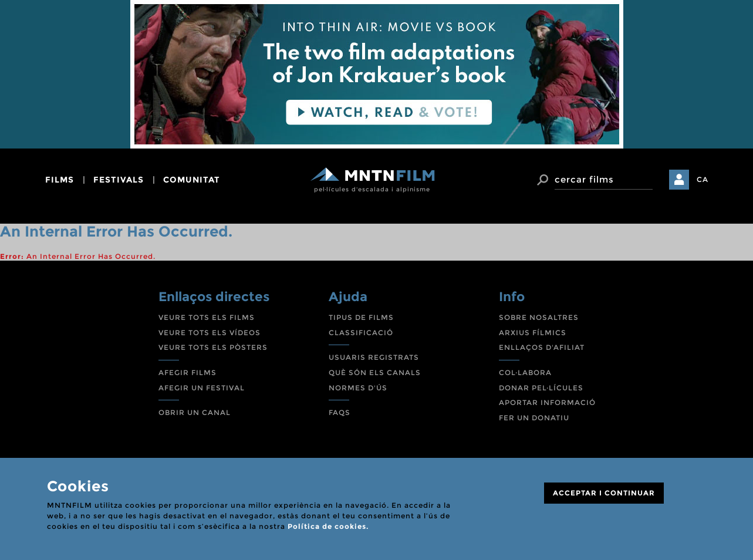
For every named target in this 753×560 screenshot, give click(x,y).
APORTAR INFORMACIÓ (547, 402)
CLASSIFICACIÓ (361, 333)
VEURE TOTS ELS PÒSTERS (213, 347)
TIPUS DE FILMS (361, 317)
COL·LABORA (525, 372)
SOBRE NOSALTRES (539, 317)
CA (703, 179)
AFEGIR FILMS (188, 372)
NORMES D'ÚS (358, 388)
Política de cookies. (328, 526)
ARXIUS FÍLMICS (533, 333)
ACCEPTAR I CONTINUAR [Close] (604, 493)
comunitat (192, 180)
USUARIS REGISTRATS (374, 357)
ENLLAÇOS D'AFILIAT (542, 347)
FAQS (340, 412)
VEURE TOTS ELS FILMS (207, 317)
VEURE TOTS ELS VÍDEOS (210, 333)
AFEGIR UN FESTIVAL (202, 388)
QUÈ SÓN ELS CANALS (375, 372)
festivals (119, 180)
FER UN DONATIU (534, 418)
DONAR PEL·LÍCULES (541, 388)
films (60, 180)
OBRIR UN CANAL (195, 412)
